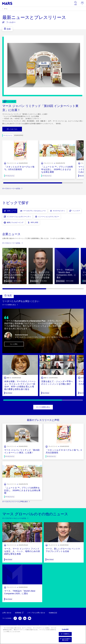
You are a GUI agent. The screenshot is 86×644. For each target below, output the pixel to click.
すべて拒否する (65, 634)
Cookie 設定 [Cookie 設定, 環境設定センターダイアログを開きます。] (65, 629)
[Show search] (76, 3)
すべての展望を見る (9, 305)
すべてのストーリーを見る (11, 188)
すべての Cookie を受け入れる (65, 640)
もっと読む (14, 344)
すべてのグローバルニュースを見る (14, 518)
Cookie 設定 (53, 613)
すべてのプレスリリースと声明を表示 (15, 502)
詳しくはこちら (12, 129)
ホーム (6, 9)
